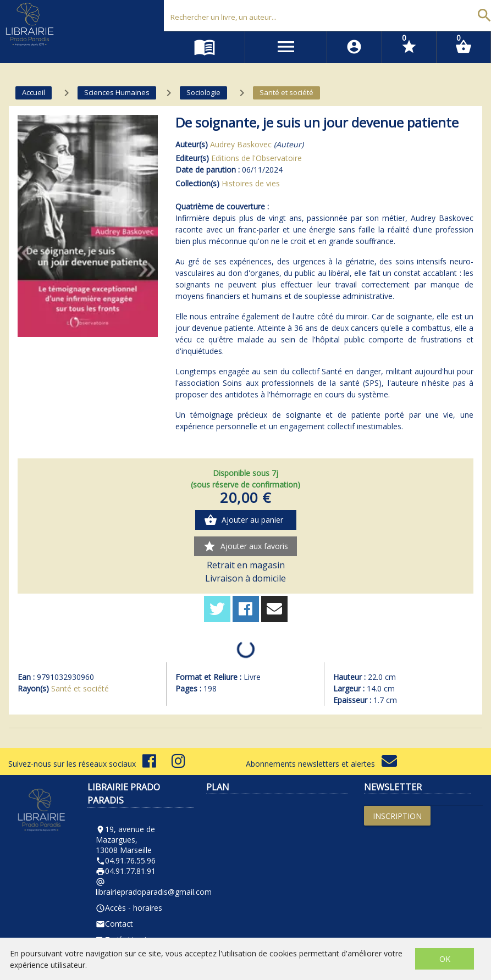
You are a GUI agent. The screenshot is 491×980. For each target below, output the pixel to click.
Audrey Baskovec (241, 144)
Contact (114, 924)
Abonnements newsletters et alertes (321, 764)
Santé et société (80, 688)
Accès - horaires (129, 908)
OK (445, 959)
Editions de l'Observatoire (256, 158)
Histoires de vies (251, 183)
